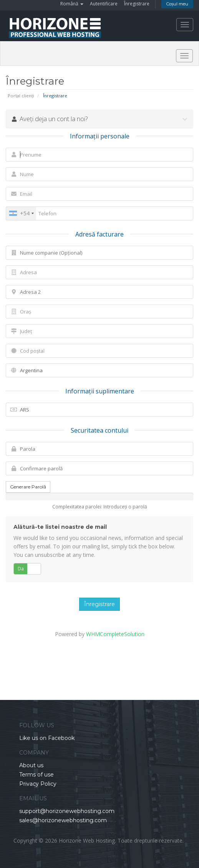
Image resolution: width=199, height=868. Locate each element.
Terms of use (36, 775)
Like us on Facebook (47, 738)
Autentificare (104, 4)
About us (31, 765)
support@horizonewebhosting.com (67, 811)
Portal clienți (21, 96)
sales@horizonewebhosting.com (63, 820)
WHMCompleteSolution (115, 634)
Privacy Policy (38, 784)
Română (72, 4)
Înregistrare (137, 4)
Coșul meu (177, 4)
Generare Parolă (28, 487)
